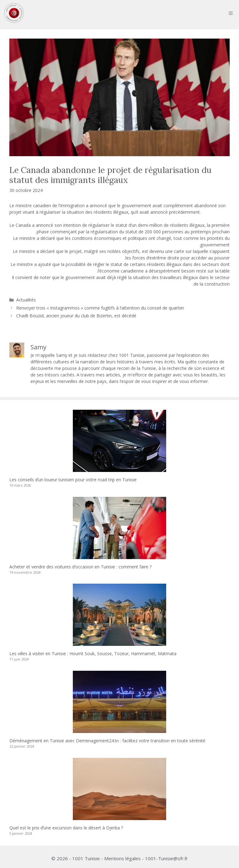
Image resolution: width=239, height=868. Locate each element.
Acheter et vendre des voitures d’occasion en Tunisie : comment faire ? (80, 567)
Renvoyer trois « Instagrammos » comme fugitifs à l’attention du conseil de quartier (100, 308)
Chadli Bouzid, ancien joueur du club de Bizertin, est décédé (76, 316)
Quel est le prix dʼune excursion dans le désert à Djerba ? (66, 828)
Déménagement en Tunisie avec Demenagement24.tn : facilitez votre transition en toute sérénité (107, 741)
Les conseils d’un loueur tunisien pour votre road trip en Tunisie (73, 480)
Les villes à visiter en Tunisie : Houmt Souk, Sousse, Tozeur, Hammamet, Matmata (93, 653)
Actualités (26, 300)
